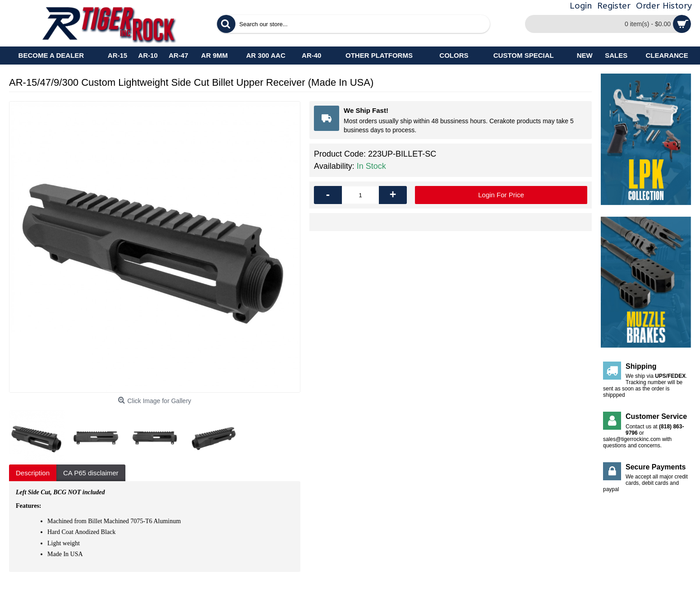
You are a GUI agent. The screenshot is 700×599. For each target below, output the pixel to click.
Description (33, 473)
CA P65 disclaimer (91, 473)
